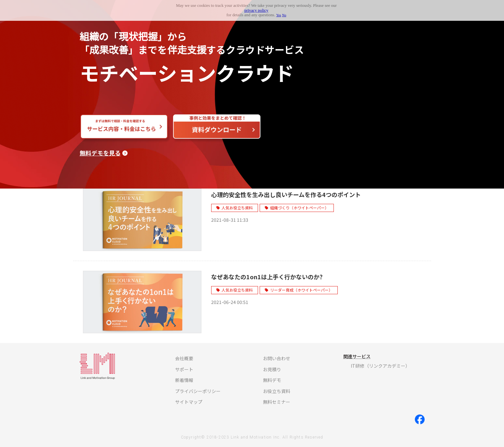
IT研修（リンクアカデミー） (380, 366)
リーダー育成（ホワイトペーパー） (301, 290)
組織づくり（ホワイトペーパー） (299, 208)
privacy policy (256, 10)
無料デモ (272, 380)
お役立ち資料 (277, 391)
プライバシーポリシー (198, 391)
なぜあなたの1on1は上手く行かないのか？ (268, 277)
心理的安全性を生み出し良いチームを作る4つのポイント (286, 194)
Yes (279, 15)
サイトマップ (189, 402)
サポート (184, 369)
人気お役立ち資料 (237, 208)
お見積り (272, 369)
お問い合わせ (277, 358)
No (284, 15)
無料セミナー (277, 402)
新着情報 (184, 380)
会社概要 (184, 358)
